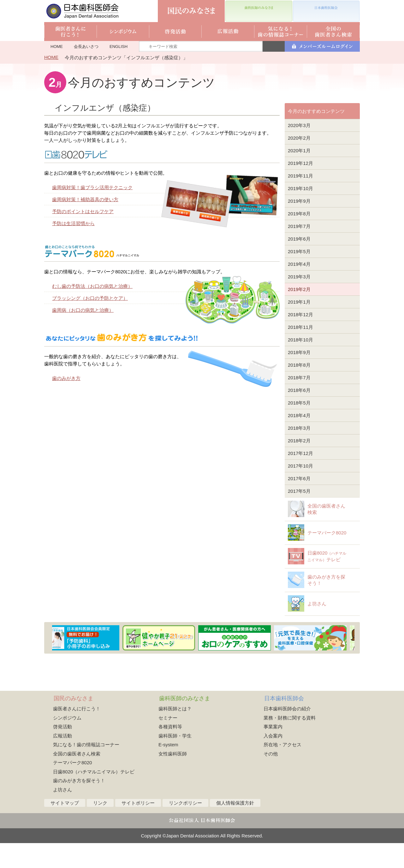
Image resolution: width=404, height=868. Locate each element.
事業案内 (273, 751)
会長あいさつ (86, 47)
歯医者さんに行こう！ (77, 734)
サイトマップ (65, 828)
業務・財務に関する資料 (290, 743)
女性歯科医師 (173, 779)
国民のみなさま (74, 723)
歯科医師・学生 (175, 761)
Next (356, 663)
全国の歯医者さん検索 (77, 779)
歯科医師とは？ (175, 734)
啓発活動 (62, 751)
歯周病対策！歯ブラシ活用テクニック (92, 187)
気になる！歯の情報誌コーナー (86, 769)
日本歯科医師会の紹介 (287, 734)
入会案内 (273, 761)
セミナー (168, 743)
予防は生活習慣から (73, 223)
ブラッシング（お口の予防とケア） (90, 298)
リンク (100, 828)
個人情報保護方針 (235, 828)
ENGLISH (119, 47)
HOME (57, 47)
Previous (49, 663)
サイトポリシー (138, 828)
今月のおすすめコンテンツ (316, 111)
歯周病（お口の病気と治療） (83, 310)
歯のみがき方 (66, 378)
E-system (168, 769)
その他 (271, 779)
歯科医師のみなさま (185, 723)
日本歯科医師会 (284, 723)
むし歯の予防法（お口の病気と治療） (92, 286)
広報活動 (62, 761)
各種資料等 (170, 751)
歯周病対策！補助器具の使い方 (85, 199)
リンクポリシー (185, 828)
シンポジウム (67, 743)
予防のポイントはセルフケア (83, 211)
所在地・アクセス (282, 769)
